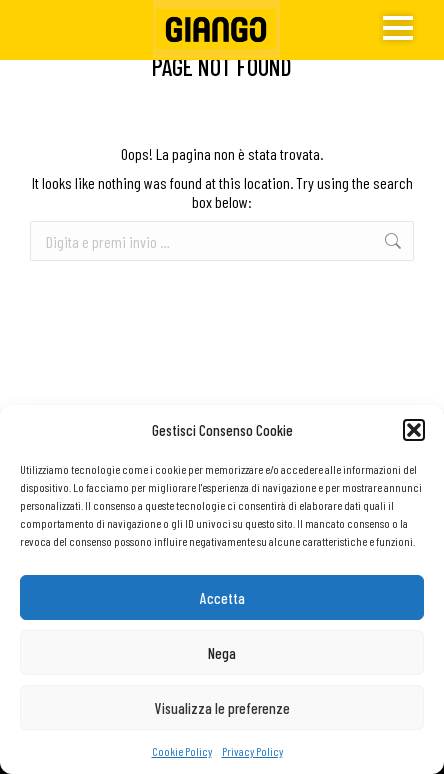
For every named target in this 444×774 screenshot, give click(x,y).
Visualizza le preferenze (222, 708)
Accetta (222, 598)
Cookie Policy (182, 751)
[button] (414, 430)
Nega (222, 653)
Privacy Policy (252, 751)
